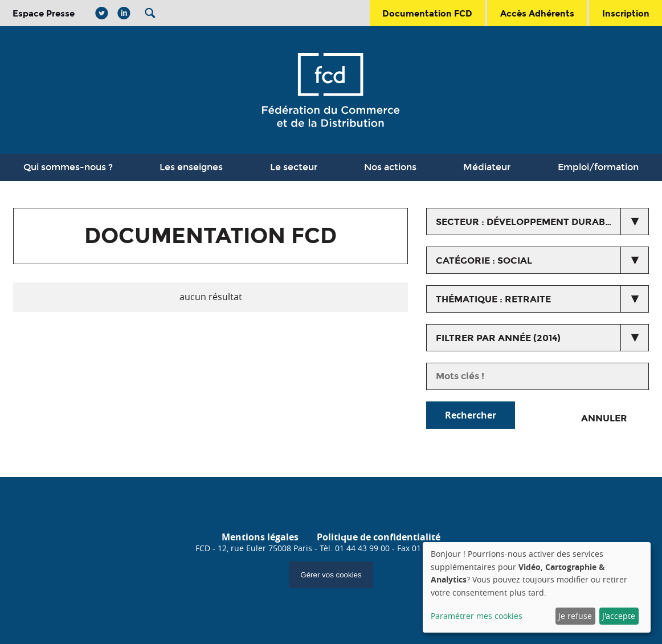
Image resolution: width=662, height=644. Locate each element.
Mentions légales (260, 537)
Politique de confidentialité (379, 537)
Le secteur (294, 167)
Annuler (604, 418)
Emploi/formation (598, 167)
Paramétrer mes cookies (477, 616)
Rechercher (471, 415)
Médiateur (487, 167)
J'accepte (619, 616)
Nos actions (390, 167)
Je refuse (575, 616)
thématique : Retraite (493, 299)
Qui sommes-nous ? (68, 167)
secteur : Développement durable (526, 222)
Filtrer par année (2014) (498, 338)
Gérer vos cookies (331, 575)
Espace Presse (44, 13)
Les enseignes (191, 167)
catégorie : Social (484, 261)
